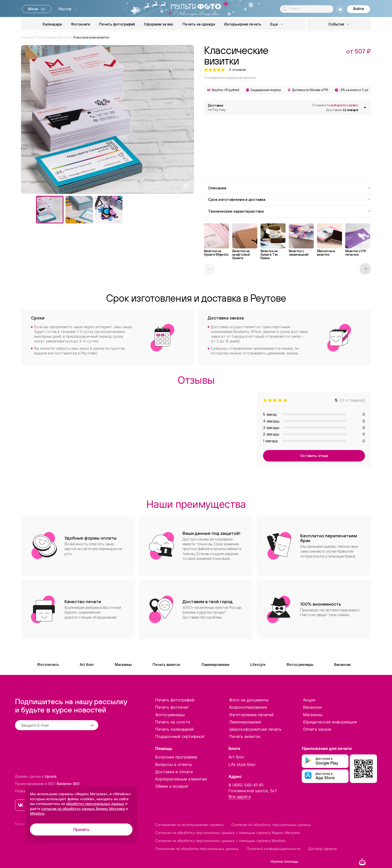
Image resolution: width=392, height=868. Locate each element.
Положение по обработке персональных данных (197, 849)
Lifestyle (258, 665)
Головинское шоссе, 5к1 (252, 791)
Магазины (123, 665)
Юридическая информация (330, 722)
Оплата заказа (317, 729)
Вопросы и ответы (174, 764)
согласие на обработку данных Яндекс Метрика (83, 809)
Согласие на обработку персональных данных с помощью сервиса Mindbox (220, 841)
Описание (289, 188)
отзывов (237, 70)
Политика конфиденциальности (273, 849)
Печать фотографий (117, 24)
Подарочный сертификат (180, 736)
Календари (52, 24)
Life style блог (242, 764)
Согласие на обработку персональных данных (271, 825)
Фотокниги (80, 24)
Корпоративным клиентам (181, 779)
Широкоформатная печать (255, 729)
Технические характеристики (289, 211)
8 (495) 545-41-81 (246, 785)
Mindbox (37, 813)
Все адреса (240, 796)
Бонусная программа (176, 757)
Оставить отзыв (314, 456)
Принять (81, 829)
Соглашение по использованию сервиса (189, 825)
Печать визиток (166, 665)
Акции (309, 700)
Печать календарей (174, 729)
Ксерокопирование (248, 707)
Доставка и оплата (174, 772)
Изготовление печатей (251, 715)
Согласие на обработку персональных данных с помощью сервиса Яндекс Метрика (228, 833)
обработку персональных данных (95, 804)
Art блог (87, 665)
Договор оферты (322, 849)
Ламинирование (215, 665)
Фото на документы (249, 700)
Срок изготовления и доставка (289, 199)
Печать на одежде (199, 24)
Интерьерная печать (243, 24)
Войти (358, 9)
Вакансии (342, 665)
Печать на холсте (173, 722)
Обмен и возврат (172, 786)
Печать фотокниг (172, 707)
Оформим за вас (159, 24)
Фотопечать (48, 665)
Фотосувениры (300, 665)
